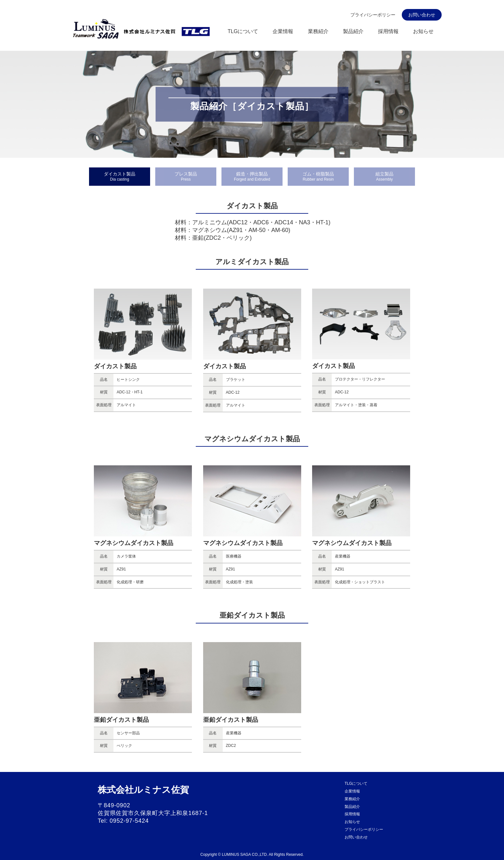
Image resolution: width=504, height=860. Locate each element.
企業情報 (283, 31)
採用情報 (388, 31)
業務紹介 (318, 31)
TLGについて (243, 31)
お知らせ (423, 31)
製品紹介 (353, 31)
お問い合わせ (422, 15)
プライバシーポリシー (373, 15)
